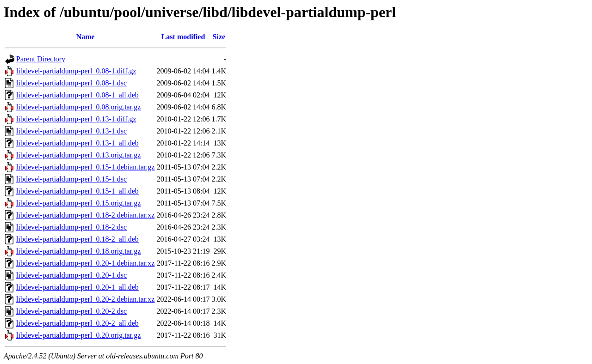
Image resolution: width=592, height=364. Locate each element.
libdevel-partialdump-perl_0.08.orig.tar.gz (78, 107)
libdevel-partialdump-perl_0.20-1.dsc (71, 275)
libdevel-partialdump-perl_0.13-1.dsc (71, 131)
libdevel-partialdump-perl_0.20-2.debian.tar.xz (85, 299)
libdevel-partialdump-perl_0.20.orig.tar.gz (78, 335)
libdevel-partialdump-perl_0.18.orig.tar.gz (78, 251)
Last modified (183, 37)
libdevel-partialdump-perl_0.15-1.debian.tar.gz (85, 167)
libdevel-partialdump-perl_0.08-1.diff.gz (76, 71)
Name (86, 37)
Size (219, 37)
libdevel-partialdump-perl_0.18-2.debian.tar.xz (85, 215)
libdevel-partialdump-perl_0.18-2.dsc (71, 227)
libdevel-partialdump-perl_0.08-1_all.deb (77, 95)
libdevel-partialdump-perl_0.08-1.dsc (71, 83)
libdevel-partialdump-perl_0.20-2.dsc (71, 311)
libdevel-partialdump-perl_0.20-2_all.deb (77, 323)
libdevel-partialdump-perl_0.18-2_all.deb (77, 239)
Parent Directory (41, 59)
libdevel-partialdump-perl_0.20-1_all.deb (77, 287)
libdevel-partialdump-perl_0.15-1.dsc (71, 179)
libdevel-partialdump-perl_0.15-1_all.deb (77, 191)
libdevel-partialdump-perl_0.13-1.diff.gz (76, 119)
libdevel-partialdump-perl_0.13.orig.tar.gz (78, 155)
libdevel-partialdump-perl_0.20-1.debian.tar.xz (85, 263)
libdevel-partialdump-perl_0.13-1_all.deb (77, 143)
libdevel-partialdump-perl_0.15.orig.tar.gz (78, 203)
